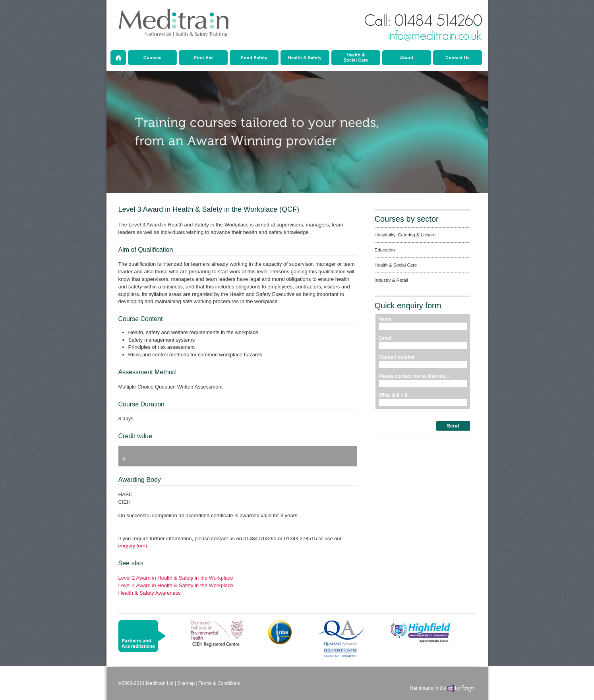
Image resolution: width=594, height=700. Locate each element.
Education (254, 58)
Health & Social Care (305, 58)
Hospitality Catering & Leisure (203, 58)
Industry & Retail (356, 58)
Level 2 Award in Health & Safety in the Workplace (176, 578)
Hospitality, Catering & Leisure (405, 235)
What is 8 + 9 (393, 395)
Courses (152, 58)
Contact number (397, 357)
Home (118, 58)
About (407, 58)
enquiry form (133, 546)
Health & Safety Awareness (150, 593)
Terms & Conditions (219, 683)
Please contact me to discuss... (414, 376)
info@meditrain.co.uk (435, 36)
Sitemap (186, 683)
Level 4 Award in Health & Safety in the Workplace (176, 585)
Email (385, 338)
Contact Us (458, 58)
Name (385, 319)
